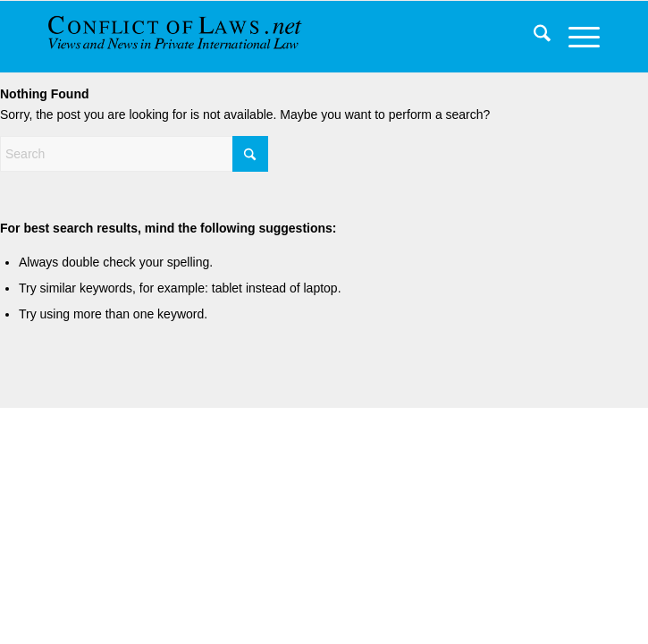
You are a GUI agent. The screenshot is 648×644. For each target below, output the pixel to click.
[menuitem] (533, 37)
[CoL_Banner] (186, 37)
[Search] (533, 37)
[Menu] (575, 37)
